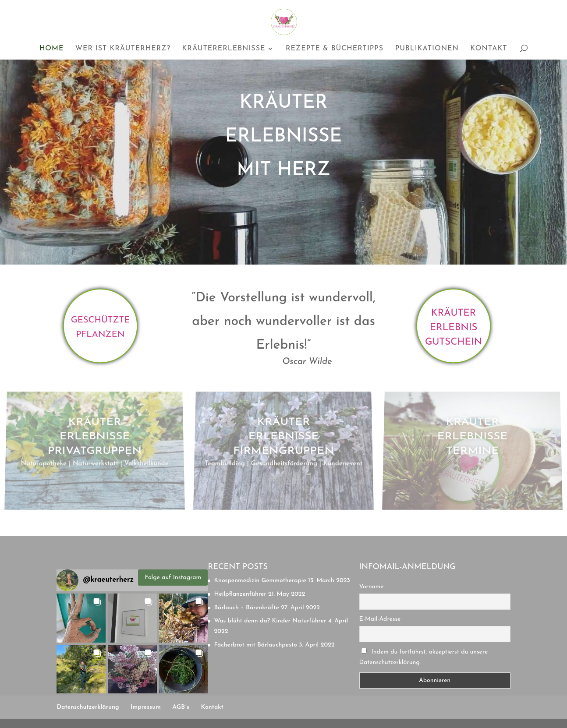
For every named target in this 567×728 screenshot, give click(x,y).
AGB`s (181, 707)
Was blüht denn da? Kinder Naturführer (270, 621)
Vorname (372, 587)
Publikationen (427, 49)
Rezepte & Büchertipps (335, 49)
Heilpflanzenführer (240, 594)
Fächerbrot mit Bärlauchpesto (255, 645)
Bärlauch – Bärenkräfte (246, 608)
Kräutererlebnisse (223, 49)
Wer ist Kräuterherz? (123, 49)
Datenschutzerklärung (88, 707)
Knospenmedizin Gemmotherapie (260, 581)
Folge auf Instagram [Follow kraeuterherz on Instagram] (173, 578)
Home (51, 49)
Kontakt (489, 49)
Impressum (146, 707)
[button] (81, 618)
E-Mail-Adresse (380, 619)
